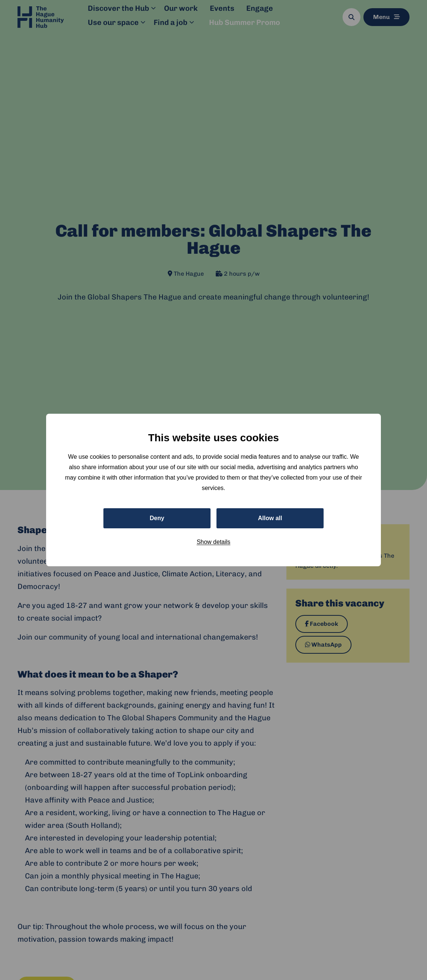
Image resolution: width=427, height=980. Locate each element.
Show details (214, 542)
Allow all (270, 518)
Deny (157, 518)
